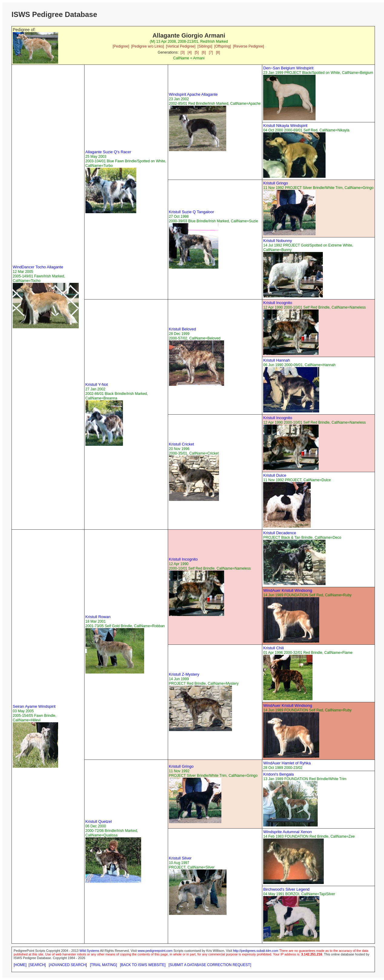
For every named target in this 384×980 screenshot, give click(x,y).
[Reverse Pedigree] (248, 46)
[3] (182, 52)
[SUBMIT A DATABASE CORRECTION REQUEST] (210, 965)
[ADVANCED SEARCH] (68, 965)
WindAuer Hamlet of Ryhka (287, 763)
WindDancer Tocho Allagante (38, 267)
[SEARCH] (37, 965)
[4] (190, 52)
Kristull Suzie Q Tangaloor (192, 212)
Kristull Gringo (276, 183)
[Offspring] (222, 46)
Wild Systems (89, 951)
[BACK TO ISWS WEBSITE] (143, 965)
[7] (211, 52)
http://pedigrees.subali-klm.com (256, 951)
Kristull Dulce (275, 475)
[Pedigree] (121, 46)
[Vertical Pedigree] (181, 46)
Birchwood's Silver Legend (286, 889)
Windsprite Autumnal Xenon (287, 832)
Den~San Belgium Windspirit (288, 68)
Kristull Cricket (182, 444)
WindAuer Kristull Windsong (288, 590)
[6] (204, 52)
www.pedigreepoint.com (155, 951)
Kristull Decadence (280, 533)
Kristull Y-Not (97, 384)
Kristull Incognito (278, 303)
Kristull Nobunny (278, 241)
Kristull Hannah (276, 360)
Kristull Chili (273, 648)
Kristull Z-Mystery (184, 674)
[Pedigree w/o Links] (147, 46)
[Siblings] (205, 46)
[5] (197, 52)
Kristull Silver (180, 858)
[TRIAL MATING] (103, 965)
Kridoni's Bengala (278, 774)
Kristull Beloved (183, 329)
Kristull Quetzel (99, 821)
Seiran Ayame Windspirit (34, 706)
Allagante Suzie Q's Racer (108, 152)
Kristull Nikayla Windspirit (285, 126)
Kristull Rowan (98, 617)
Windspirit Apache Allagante (193, 94)
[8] (218, 52)
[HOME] (20, 965)
